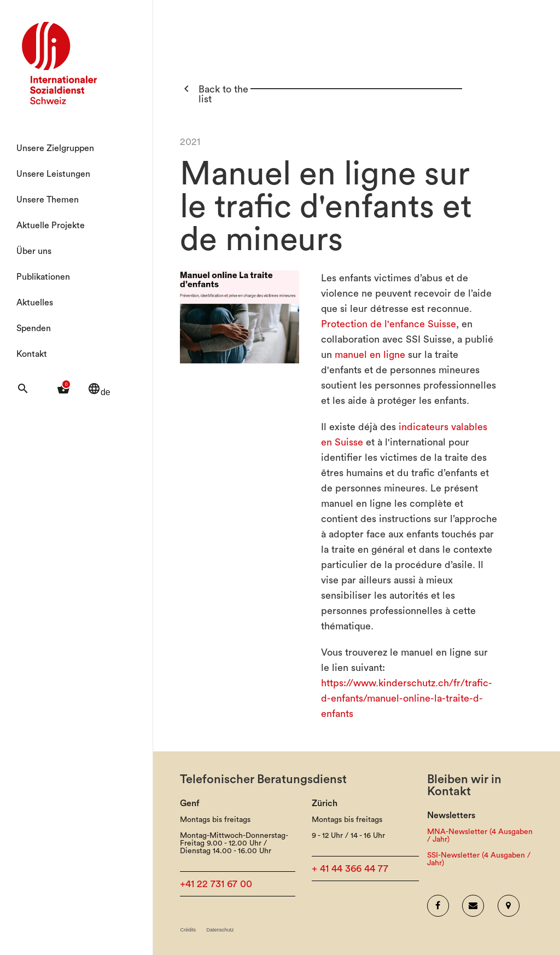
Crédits (188, 930)
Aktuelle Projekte (51, 225)
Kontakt (32, 354)
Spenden (34, 328)
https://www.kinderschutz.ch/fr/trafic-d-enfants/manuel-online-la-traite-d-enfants (407, 698)
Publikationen (43, 277)
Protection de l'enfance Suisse (389, 324)
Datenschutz (220, 930)
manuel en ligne (370, 355)
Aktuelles (35, 303)
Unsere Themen (48, 200)
